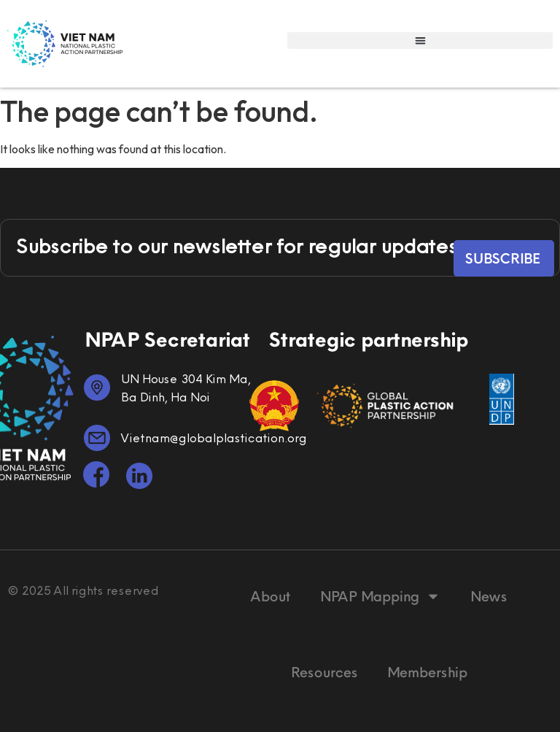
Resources (324, 672)
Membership (427, 672)
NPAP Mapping (380, 596)
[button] (420, 41)
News (488, 596)
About (270, 596)
